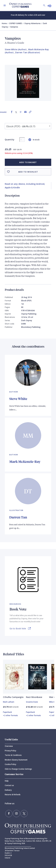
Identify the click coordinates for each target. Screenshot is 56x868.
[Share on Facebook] (12, 112)
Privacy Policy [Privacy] (10, 751)
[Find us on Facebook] (9, 814)
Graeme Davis (32, 702)
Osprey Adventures (32, 23)
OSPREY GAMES (16, 23)
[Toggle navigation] (5, 5)
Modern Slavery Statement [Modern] (16, 760)
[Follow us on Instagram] (16, 814)
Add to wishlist (28, 172)
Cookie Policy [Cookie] (10, 764)
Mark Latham (9, 702)
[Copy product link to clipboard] (30, 112)
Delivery (8, 790)
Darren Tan (18, 517)
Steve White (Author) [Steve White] (16, 49)
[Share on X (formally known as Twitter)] (16, 112)
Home (4, 23)
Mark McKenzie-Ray (25, 462)
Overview (9, 746)
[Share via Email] (25, 112)
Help (7, 781)
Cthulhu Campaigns (13, 697)
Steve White (18, 399)
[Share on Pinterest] (21, 112)
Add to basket (28, 162)
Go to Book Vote (18, 628)
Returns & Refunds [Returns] (13, 795)
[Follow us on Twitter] (24, 814)
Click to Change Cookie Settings (18, 769)
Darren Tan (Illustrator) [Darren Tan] (28, 52)
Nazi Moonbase (34, 697)
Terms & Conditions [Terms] (13, 755)
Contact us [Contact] (9, 785)
